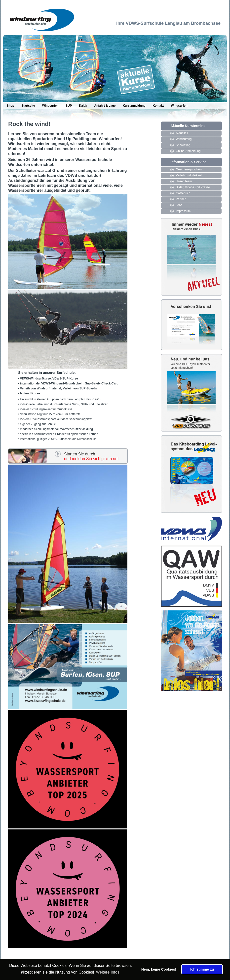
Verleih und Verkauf (189, 175)
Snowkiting (183, 145)
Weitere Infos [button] (108, 972)
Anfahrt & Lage (105, 106)
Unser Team (184, 181)
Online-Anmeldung (188, 151)
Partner (181, 199)
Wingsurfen (179, 106)
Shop (10, 106)
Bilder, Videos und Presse (193, 187)
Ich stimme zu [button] (202, 969)
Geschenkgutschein (189, 169)
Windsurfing (184, 139)
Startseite (28, 106)
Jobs (179, 205)
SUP (69, 106)
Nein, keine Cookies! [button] (159, 969)
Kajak (83, 106)
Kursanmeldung (134, 106)
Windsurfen (50, 106)
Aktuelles (182, 133)
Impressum (183, 211)
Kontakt (158, 106)
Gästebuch (183, 193)
